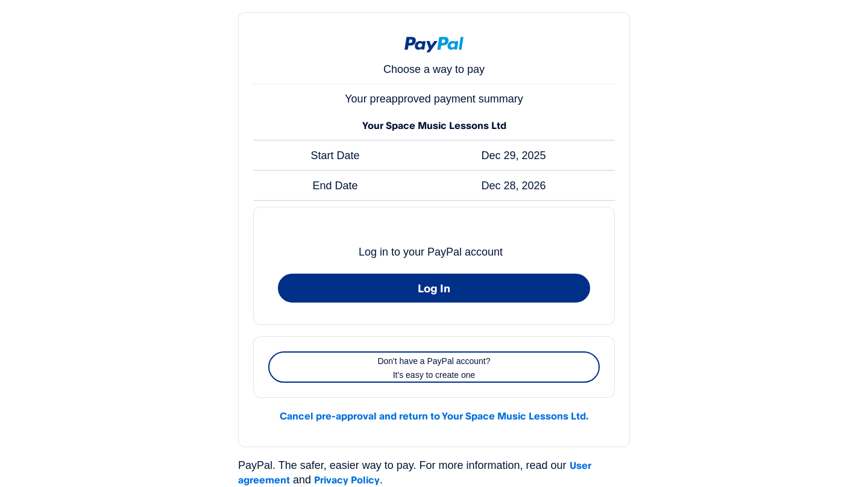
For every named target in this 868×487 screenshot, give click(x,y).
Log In (434, 288)
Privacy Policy (347, 480)
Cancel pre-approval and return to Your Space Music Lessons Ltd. (434, 416)
